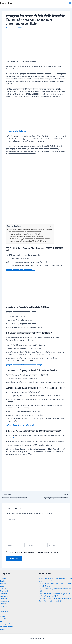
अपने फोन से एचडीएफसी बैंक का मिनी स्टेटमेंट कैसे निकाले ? (25, 232)
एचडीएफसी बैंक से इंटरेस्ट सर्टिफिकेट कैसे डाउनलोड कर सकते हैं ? (24, 365)
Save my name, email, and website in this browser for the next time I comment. (34, 552)
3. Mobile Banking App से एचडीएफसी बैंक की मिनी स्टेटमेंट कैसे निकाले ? (29, 239)
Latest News (4, 611)
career (2, 586)
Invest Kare (6, 3)
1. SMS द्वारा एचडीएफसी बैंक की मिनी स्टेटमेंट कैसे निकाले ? (25, 234)
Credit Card (4, 591)
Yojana (2, 629)
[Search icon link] (65, 3)
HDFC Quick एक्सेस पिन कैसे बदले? (16, 131)
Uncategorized (5, 624)
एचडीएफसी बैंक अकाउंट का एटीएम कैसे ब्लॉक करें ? (20, 425)
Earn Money (4, 596)
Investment (4, 609)
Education (3, 599)
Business (3, 584)
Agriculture (4, 579)
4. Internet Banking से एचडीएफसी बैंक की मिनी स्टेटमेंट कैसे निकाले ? (28, 241)
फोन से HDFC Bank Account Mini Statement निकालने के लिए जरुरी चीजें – (30, 230)
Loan (2, 614)
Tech (2, 621)
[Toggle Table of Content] (50, 227)
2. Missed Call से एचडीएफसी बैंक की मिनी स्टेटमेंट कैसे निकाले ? (26, 237)
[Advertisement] (36, 45)
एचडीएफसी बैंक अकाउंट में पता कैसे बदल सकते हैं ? (20, 270)
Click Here (17, 438)
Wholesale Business (7, 626)
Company (3, 589)
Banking (3, 581)
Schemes (3, 616)
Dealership (4, 594)
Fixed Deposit (5, 601)
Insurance (3, 606)
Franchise (3, 604)
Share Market (4, 619)
